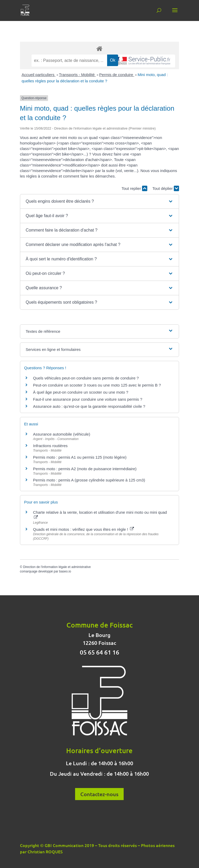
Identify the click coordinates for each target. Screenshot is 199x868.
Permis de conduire (117, 75)
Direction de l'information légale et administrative (57, 567)
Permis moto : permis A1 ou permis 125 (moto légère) (80, 457)
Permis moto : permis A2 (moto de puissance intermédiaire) (85, 469)
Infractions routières (50, 446)
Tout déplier (166, 188)
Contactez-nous (99, 794)
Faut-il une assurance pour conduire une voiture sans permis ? (88, 399)
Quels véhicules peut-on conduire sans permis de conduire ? (86, 378)
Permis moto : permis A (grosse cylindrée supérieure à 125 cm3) (89, 480)
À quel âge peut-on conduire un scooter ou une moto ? (81, 392)
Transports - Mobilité (77, 75)
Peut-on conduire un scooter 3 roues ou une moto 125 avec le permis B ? (97, 385)
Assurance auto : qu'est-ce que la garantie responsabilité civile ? (89, 406)
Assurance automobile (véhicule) (62, 434)
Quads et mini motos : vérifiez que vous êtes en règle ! (83, 529)
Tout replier (134, 188)
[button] (99, 201)
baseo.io (65, 571)
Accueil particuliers (38, 75)
